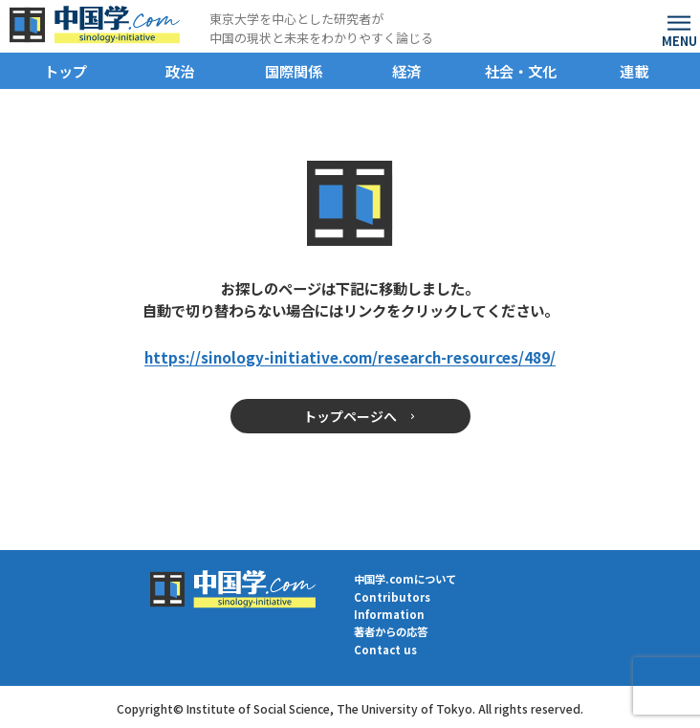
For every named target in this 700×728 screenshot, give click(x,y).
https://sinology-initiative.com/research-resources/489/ (350, 357)
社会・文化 (521, 71)
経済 (406, 71)
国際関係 (294, 71)
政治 (180, 71)
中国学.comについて (405, 579)
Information (389, 615)
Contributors (392, 597)
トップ (66, 71)
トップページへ (350, 416)
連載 (634, 71)
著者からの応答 (391, 632)
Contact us (385, 650)
